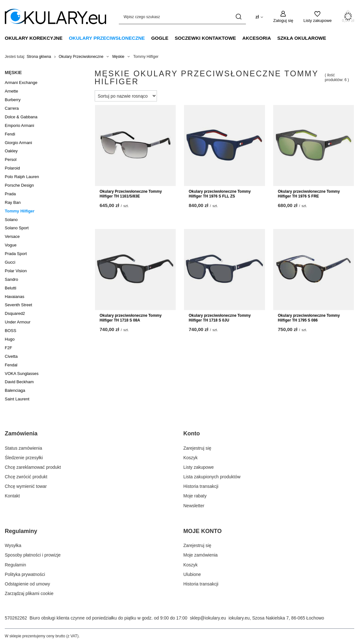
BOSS (10, 331)
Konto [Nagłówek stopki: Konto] (192, 433)
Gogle (160, 38)
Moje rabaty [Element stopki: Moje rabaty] (195, 496)
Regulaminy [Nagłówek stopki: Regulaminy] (21, 531)
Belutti (10, 288)
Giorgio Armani (18, 143)
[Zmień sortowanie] (126, 96)
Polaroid (12, 168)
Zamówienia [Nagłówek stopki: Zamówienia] (21, 433)
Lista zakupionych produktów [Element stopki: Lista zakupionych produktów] (212, 477)
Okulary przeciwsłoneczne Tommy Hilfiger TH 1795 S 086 (309, 318)
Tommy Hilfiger (20, 211)
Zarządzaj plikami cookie (29, 593)
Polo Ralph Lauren (22, 177)
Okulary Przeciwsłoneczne (107, 38)
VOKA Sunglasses (22, 374)
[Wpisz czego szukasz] (182, 17)
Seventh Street (18, 305)
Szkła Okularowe (302, 38)
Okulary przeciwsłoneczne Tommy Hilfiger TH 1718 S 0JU (220, 318)
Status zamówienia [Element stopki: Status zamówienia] (24, 448)
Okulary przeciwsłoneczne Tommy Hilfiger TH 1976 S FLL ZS (220, 194)
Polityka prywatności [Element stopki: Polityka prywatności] (25, 574)
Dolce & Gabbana (21, 117)
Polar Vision (16, 271)
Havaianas (14, 297)
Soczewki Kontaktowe (205, 38)
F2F (8, 348)
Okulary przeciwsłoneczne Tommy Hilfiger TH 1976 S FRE (309, 194)
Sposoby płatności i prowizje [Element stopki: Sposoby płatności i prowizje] (33, 555)
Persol (11, 159)
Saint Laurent (17, 399)
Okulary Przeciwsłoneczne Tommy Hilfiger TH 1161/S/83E (131, 194)
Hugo (10, 339)
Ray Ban (13, 202)
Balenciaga (15, 390)
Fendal (11, 365)
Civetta (11, 356)
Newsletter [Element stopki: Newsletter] (194, 506)
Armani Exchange (21, 83)
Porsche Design (19, 185)
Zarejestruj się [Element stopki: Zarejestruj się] (197, 448)
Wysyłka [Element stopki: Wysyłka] (13, 545)
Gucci (10, 262)
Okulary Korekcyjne (34, 38)
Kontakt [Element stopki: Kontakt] (12, 496)
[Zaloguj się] (283, 17)
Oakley (11, 151)
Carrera (12, 108)
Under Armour (18, 322)
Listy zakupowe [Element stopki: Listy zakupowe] (199, 467)
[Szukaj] (239, 17)
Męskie (118, 57)
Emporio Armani (19, 125)
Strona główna (39, 57)
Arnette (11, 91)
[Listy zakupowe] (318, 17)
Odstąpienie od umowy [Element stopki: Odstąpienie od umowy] (27, 584)
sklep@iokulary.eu (208, 618)
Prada (10, 194)
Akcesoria (257, 38)
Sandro (11, 279)
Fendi (10, 134)
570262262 (16, 618)
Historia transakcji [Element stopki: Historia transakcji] (201, 486)
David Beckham (19, 382)
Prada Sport (16, 254)
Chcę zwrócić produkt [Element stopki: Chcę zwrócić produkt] (26, 477)
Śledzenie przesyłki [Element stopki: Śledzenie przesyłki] (24, 458)
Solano (11, 220)
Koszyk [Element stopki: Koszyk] (190, 458)
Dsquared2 (15, 313)
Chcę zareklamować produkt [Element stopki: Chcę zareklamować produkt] (33, 467)
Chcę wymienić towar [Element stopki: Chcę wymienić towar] (26, 486)
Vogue (11, 245)
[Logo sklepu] (55, 17)
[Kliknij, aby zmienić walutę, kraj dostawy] (259, 17)
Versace (12, 236)
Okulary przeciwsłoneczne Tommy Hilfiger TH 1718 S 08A (131, 318)
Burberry (13, 100)
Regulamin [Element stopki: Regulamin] (15, 565)
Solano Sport (17, 228)
